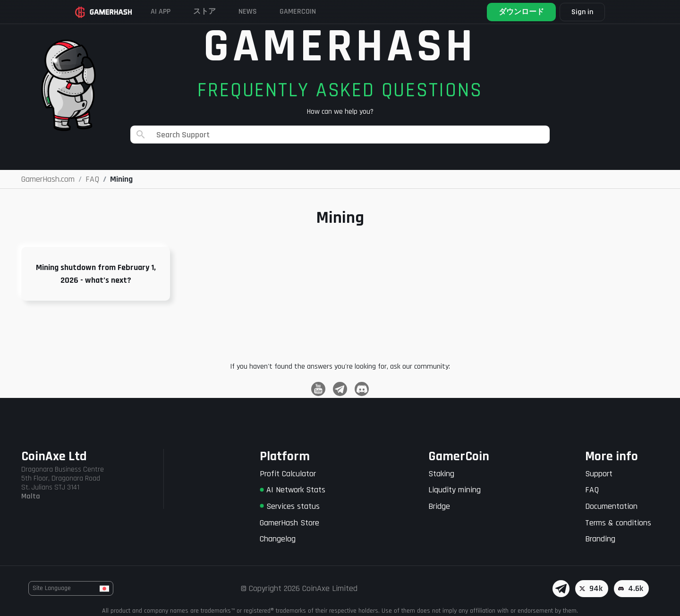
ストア (204, 12)
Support (599, 474)
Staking (441, 474)
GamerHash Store (289, 523)
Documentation (611, 506)
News (248, 12)
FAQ (592, 490)
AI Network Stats (293, 490)
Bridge (439, 506)
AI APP (161, 12)
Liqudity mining (455, 490)
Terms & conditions (618, 523)
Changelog (278, 539)
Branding (600, 539)
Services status (290, 506)
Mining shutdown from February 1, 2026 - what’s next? (96, 274)
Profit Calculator (288, 474)
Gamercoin (298, 12)
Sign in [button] (582, 12)
